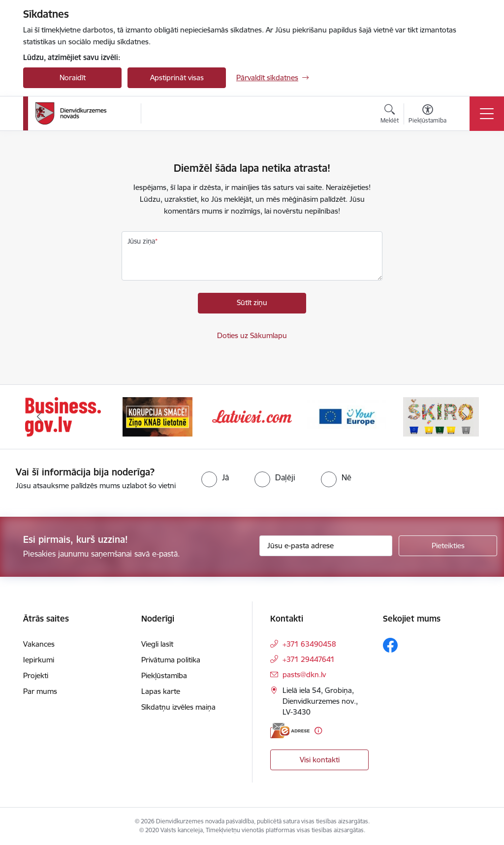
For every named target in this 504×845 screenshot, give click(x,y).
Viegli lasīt (157, 644)
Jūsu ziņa (141, 241)
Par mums (40, 691)
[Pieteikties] (448, 546)
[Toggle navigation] (487, 114)
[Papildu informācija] (318, 731)
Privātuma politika (171, 660)
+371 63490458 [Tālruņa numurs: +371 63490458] (309, 644)
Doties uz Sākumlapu (252, 335)
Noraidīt (73, 78)
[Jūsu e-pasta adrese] (326, 546)
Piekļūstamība (164, 675)
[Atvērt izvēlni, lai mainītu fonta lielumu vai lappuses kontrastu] (427, 115)
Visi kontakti (320, 760)
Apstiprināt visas (177, 78)
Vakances (39, 644)
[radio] (215, 477)
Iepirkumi (39, 660)
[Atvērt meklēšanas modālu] (390, 115)
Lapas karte (161, 691)
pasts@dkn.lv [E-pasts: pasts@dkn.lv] (304, 674)
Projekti (36, 675)
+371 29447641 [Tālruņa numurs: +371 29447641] (309, 659)
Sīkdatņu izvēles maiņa (178, 707)
